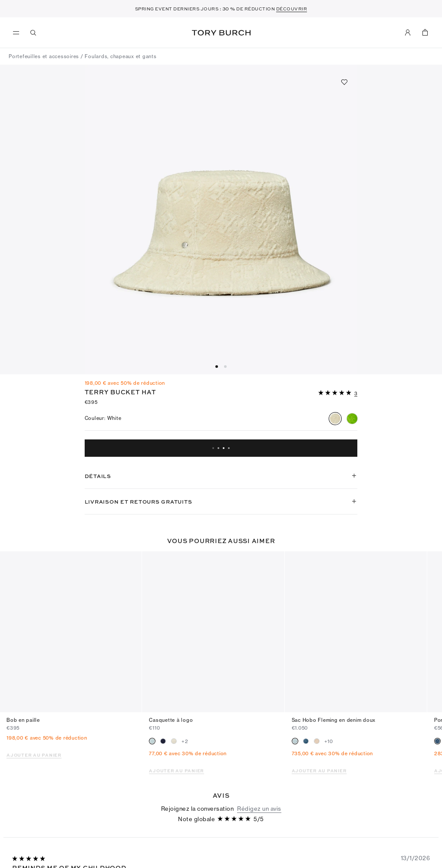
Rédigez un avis (259, 766)
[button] (338, 392)
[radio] (335, 419)
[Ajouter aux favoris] (344, 82)
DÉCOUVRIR (292, 9)
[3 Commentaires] (356, 394)
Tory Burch (221, 33)
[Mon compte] (408, 33)
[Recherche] (33, 33)
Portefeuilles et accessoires (44, 56)
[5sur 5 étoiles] (336, 393)
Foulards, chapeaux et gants (120, 56)
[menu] (18, 33)
